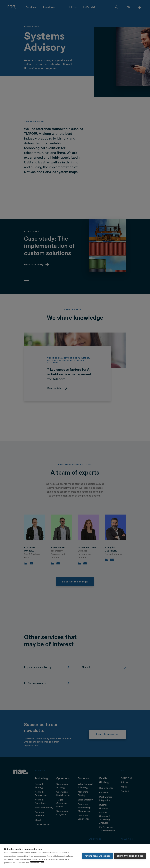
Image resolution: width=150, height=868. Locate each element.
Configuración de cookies (130, 856)
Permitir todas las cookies (97, 856)
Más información (37, 863)
